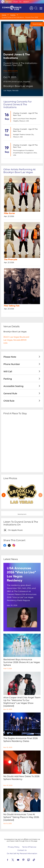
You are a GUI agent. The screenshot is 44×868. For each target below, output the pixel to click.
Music (9, 2)
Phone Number (12, 364)
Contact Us (22, 850)
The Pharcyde (11, 260)
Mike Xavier (9, 213)
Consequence (3, 2)
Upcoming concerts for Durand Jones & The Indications (18, 104)
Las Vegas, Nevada (11, 90)
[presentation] (4, 495)
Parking (8, 379)
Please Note (10, 357)
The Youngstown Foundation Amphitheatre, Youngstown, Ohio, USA (25, 153)
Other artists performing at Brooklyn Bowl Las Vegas (19, 171)
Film (16, 2)
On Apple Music (15, 530)
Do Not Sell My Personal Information (22, 853)
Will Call (8, 372)
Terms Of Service (29, 847)
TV (20, 2)
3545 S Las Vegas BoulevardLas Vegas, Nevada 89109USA (16, 340)
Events (13, 15)
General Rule (10, 394)
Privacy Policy (14, 847)
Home (4, 15)
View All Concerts (11, 71)
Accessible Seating (13, 386)
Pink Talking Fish (12, 306)
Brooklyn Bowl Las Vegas (18, 86)
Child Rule (9, 401)
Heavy (26, 2)
